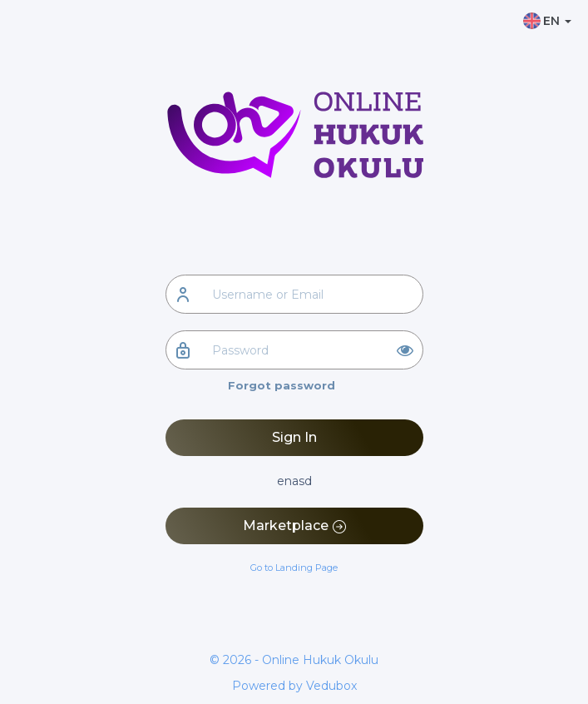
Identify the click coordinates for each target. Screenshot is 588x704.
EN (547, 21)
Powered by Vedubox (294, 686)
